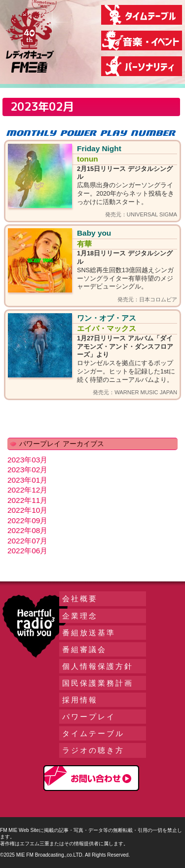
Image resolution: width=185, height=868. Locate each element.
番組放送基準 (89, 633)
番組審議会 (84, 649)
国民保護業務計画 (98, 683)
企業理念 (80, 616)
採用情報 (80, 700)
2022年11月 (27, 500)
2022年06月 (27, 551)
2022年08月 (27, 530)
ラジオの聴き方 (93, 750)
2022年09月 (27, 520)
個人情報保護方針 (98, 666)
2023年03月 (27, 460)
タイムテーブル (93, 733)
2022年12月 (27, 490)
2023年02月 (27, 470)
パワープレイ (89, 717)
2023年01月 (27, 480)
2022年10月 (27, 510)
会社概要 (80, 599)
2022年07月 (27, 541)
